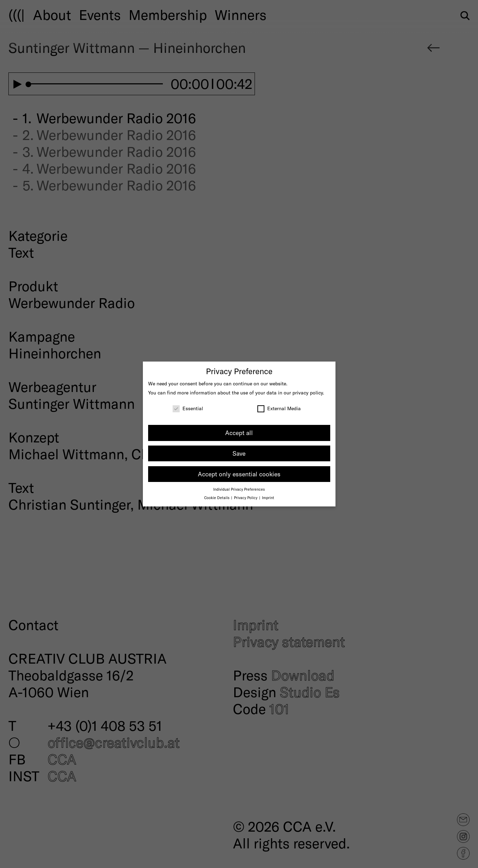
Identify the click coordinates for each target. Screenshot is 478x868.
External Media (279, 408)
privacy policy (308, 393)
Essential (188, 408)
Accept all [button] (239, 433)
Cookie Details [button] (217, 498)
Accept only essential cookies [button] (239, 474)
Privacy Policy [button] (246, 498)
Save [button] (239, 453)
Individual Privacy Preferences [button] (239, 489)
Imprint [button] (268, 498)
